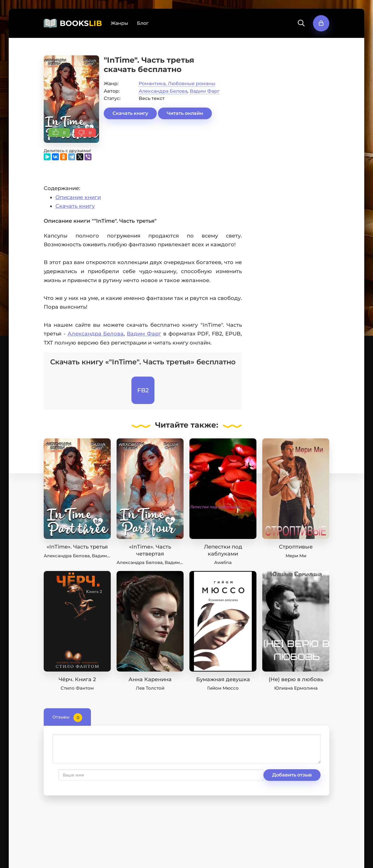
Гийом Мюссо (223, 688)
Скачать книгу (130, 113)
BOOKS (81, 23)
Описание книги (78, 197)
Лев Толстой (150, 688)
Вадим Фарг (205, 91)
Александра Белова (163, 91)
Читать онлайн (185, 113)
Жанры (119, 23)
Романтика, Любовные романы (177, 84)
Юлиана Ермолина (296, 688)
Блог (143, 23)
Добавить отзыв (81, 775)
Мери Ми (296, 556)
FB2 (143, 390)
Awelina (223, 562)
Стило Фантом (77, 688)
